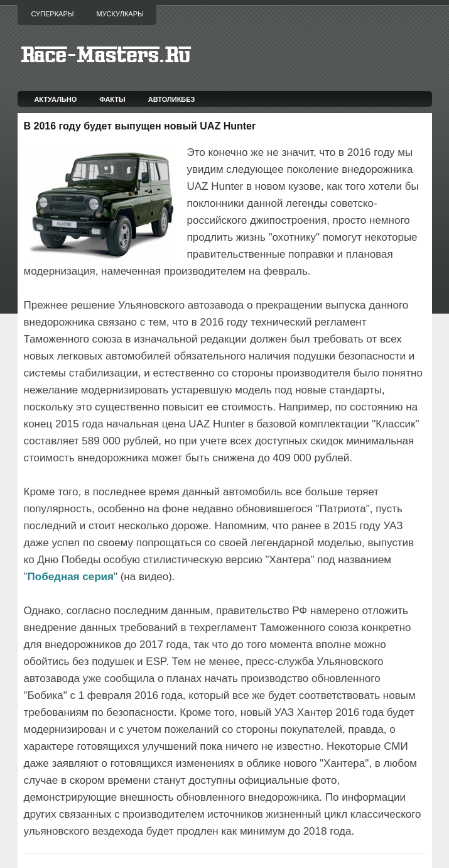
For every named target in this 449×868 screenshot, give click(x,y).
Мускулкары (120, 14)
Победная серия (71, 577)
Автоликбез (172, 99)
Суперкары (53, 14)
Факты (112, 99)
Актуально (55, 99)
